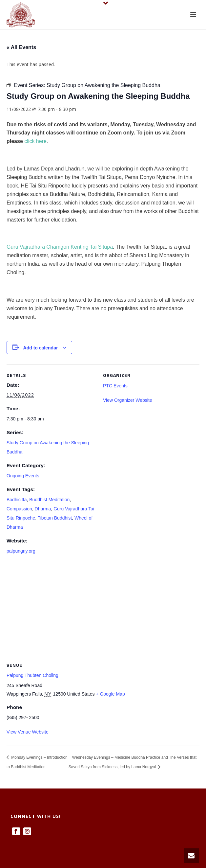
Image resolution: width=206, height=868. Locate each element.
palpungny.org (21, 551)
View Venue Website (28, 732)
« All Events (21, 47)
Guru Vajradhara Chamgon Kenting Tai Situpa (60, 247)
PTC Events (115, 386)
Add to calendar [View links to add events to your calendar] (41, 348)
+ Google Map (110, 694)
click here (35, 141)
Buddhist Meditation (49, 500)
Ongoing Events (23, 476)
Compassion (19, 509)
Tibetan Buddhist (55, 518)
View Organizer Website (128, 400)
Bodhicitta (17, 500)
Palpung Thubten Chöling (32, 675)
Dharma (43, 509)
